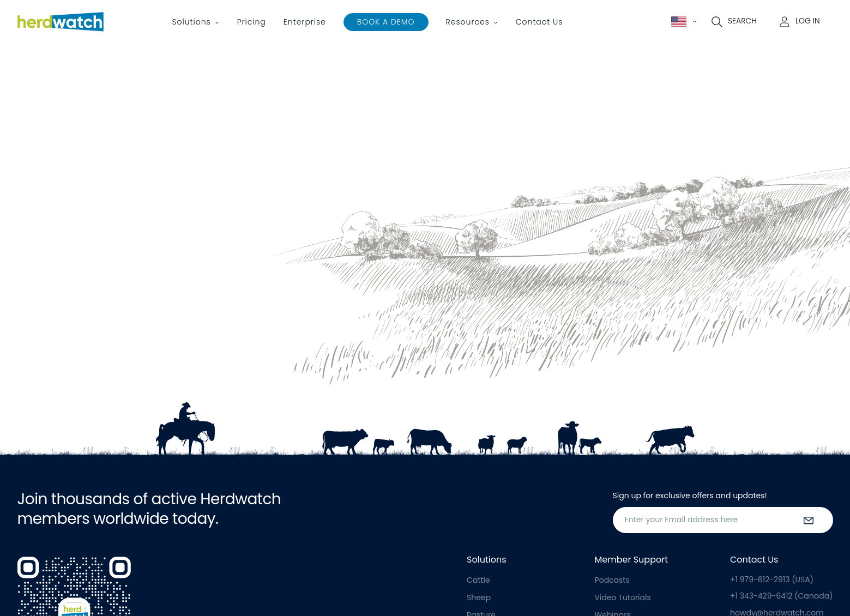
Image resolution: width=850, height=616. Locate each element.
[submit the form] (809, 520)
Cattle (478, 580)
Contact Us (539, 22)
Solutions (192, 22)
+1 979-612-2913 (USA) (772, 579)
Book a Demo (386, 22)
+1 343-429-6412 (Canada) (781, 596)
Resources (468, 22)
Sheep (479, 597)
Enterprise (305, 22)
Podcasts (612, 580)
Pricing (252, 22)
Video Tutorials (623, 597)
